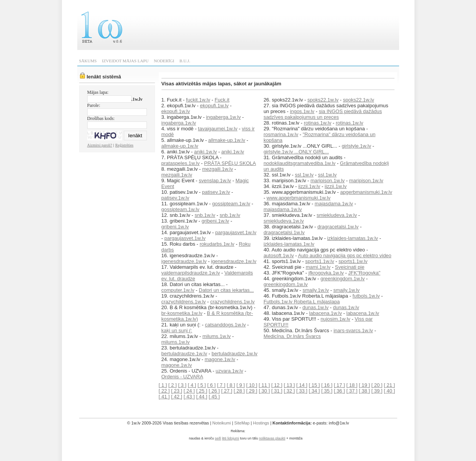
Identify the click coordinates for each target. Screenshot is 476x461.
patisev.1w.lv (216, 192)
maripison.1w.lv (327, 181)
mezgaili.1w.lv (218, 169)
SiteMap (242, 423)
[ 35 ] (327, 391)
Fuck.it (222, 100)
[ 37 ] (352, 391)
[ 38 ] (364, 391)
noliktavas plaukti (272, 438)
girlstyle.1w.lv (357, 146)
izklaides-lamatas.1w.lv (353, 238)
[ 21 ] (389, 385)
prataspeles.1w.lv (181, 163)
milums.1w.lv (216, 336)
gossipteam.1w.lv (231, 204)
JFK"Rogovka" (364, 273)
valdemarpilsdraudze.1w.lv (191, 273)
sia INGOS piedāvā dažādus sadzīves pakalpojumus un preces (323, 114)
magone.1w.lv (220, 359)
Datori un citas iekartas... (226, 290)
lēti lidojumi (231, 438)
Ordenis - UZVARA (182, 377)
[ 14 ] (302, 385)
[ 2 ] (173, 385)
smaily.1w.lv (316, 290)
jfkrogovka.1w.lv (326, 273)
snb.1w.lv (205, 215)
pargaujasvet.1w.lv (236, 232)
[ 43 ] (189, 397)
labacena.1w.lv (325, 313)
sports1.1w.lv (320, 261)
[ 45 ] (214, 397)
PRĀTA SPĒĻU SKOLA (230, 163)
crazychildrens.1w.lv (184, 302)
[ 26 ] (214, 391)
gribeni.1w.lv (215, 221)
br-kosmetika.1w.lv (182, 313)
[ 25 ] (202, 391)
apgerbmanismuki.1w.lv (366, 192)
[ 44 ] (202, 397)
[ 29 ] (252, 391)
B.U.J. (185, 61)
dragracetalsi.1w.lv (338, 227)
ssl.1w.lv (304, 175)
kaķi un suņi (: (177, 330)
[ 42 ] (177, 397)
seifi (218, 438)
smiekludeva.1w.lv (337, 215)
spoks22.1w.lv (323, 100)
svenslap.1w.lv (215, 181)
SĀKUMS (88, 61)
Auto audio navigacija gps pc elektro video (345, 255)
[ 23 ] (177, 391)
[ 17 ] (339, 385)
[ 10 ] (252, 385)
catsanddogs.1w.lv (225, 325)
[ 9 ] (241, 385)
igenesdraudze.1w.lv (184, 261)
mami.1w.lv (318, 267)
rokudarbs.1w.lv (217, 244)
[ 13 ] (289, 385)
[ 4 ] (192, 385)
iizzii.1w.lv (309, 186)
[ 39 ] (377, 391)
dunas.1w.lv (316, 307)
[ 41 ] (164, 397)
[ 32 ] (289, 391)
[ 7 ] (221, 385)
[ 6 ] (211, 385)
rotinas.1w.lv (318, 123)
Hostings (261, 423)
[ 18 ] (352, 385)
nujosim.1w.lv (335, 319)
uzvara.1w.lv (230, 371)
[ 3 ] (182, 385)
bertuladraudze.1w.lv (184, 354)
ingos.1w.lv (302, 111)
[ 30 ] (264, 391)
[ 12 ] (277, 385)
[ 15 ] (314, 385)
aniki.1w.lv (206, 152)
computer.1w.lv (178, 290)
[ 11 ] (264, 385)
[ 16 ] (327, 385)
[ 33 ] (302, 391)
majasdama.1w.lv (334, 204)
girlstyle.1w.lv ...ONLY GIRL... (296, 152)
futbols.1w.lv (366, 296)
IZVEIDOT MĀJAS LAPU (125, 61)
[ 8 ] (231, 385)
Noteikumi (221, 423)
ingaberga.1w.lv (223, 117)
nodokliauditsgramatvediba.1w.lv (299, 163)
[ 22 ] (164, 391)
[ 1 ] (163, 385)
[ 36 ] (339, 391)
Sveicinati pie (350, 267)
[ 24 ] (189, 391)
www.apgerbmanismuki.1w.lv (298, 198)
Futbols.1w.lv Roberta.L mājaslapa (301, 302)
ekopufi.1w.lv (214, 106)
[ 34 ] (314, 391)
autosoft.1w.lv (279, 255)
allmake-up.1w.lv (227, 140)
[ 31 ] (277, 391)
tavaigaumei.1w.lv (218, 129)
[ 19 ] (364, 385)
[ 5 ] (202, 385)
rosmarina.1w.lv (281, 134)
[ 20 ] (377, 385)
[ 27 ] (227, 391)
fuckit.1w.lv (198, 100)
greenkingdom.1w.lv (343, 279)
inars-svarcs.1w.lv (353, 330)
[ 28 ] (239, 391)
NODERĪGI (164, 61)
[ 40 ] (389, 391)
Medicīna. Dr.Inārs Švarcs (292, 336)
